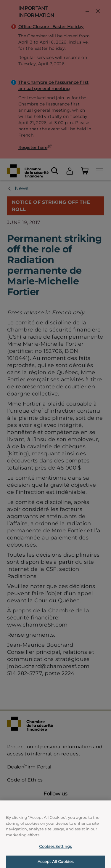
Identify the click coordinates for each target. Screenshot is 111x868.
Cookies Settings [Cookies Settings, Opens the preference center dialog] (55, 849)
